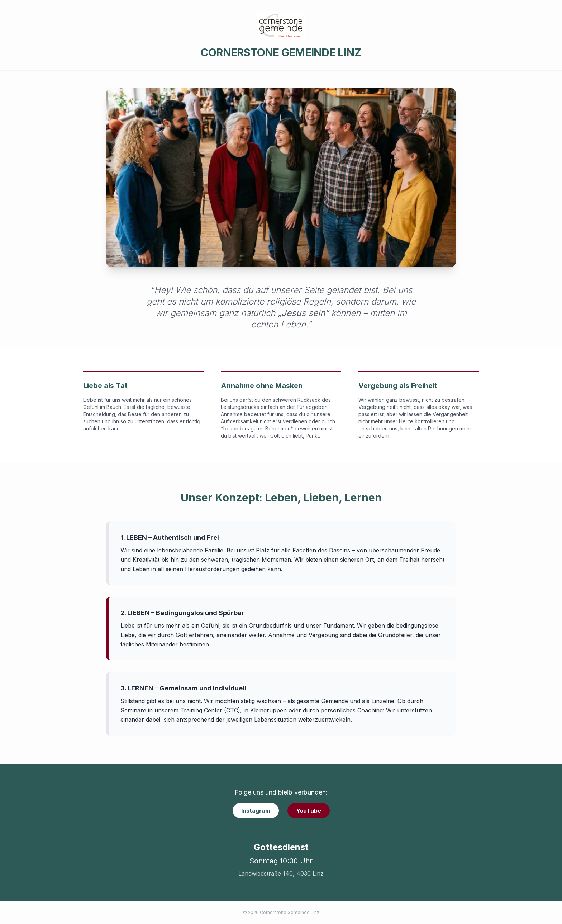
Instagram (256, 811)
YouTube (309, 811)
